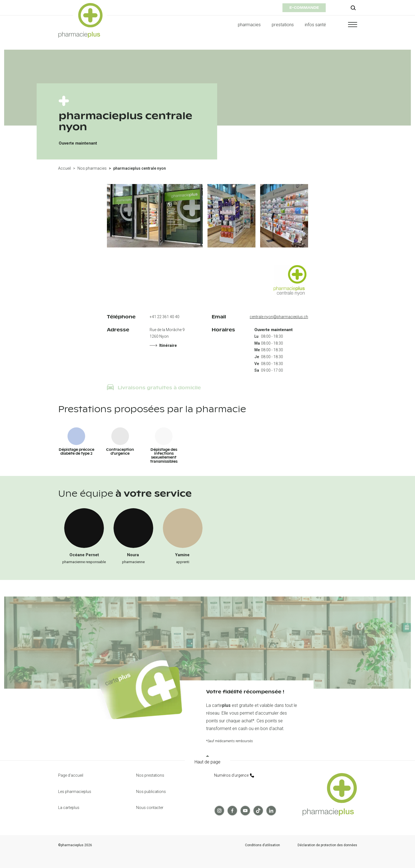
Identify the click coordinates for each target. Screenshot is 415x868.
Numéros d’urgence (234, 775)
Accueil (64, 168)
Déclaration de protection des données (327, 845)
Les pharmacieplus (75, 792)
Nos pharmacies (92, 168)
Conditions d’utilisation (262, 845)
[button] (347, 25)
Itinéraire (163, 345)
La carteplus (69, 808)
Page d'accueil (71, 775)
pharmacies (249, 25)
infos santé (316, 25)
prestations (283, 25)
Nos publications (151, 792)
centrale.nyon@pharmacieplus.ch (279, 317)
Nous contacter (150, 808)
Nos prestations (150, 775)
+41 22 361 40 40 (165, 317)
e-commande (304, 8)
